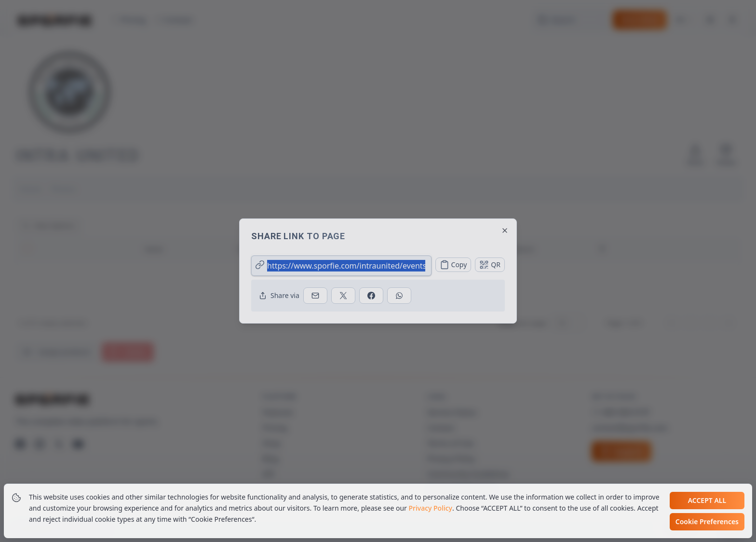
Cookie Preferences (707, 522)
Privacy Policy (431, 509)
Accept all (707, 501)
